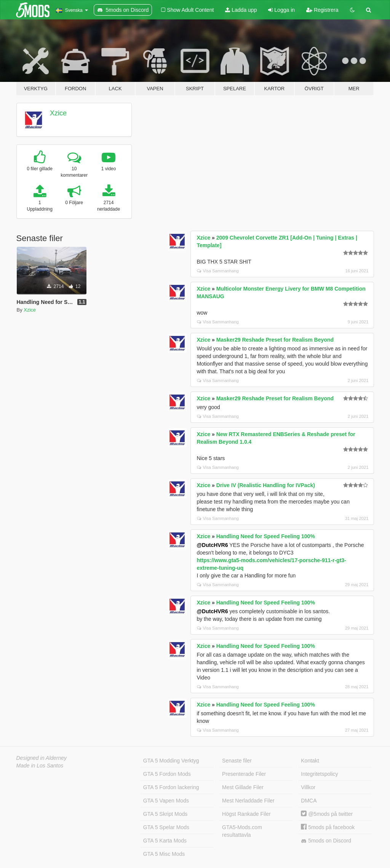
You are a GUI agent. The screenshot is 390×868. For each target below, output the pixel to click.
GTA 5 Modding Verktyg (171, 761)
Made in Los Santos (40, 766)
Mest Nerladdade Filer (248, 801)
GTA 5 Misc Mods (164, 854)
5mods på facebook (328, 827)
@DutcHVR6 (212, 545)
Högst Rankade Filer (246, 814)
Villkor (308, 787)
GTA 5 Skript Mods (165, 814)
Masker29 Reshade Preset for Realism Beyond (275, 340)
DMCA (309, 801)
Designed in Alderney (42, 758)
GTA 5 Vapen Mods (166, 801)
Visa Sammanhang (218, 271)
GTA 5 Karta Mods (165, 841)
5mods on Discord (326, 841)
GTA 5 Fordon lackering (171, 787)
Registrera (322, 10)
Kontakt (310, 761)
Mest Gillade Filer (243, 787)
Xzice (58, 113)
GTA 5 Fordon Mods (167, 774)
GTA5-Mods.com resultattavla (242, 831)
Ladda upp (241, 10)
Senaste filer (237, 761)
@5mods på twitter (327, 814)
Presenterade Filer (244, 774)
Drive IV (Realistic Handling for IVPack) (266, 485)
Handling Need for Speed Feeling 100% (266, 536)
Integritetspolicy (319, 774)
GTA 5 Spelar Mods (166, 827)
